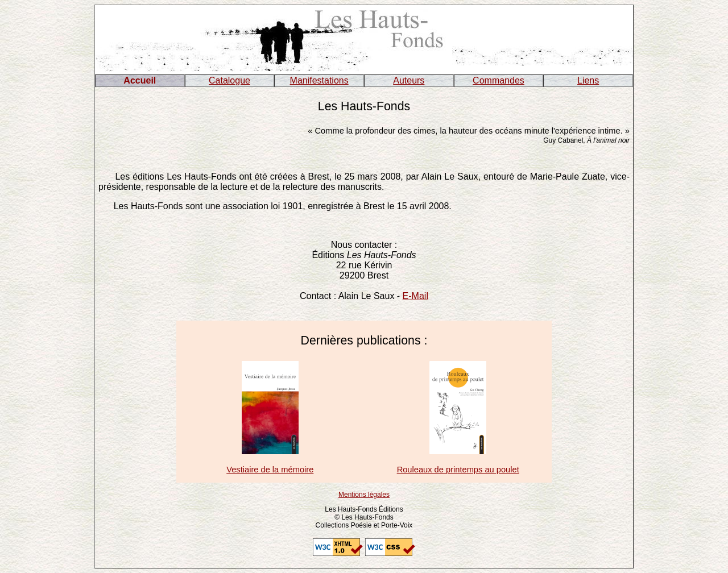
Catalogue (229, 80)
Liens (588, 80)
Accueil (140, 80)
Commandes (499, 80)
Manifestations (319, 80)
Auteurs (409, 80)
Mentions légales (364, 495)
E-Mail (415, 296)
